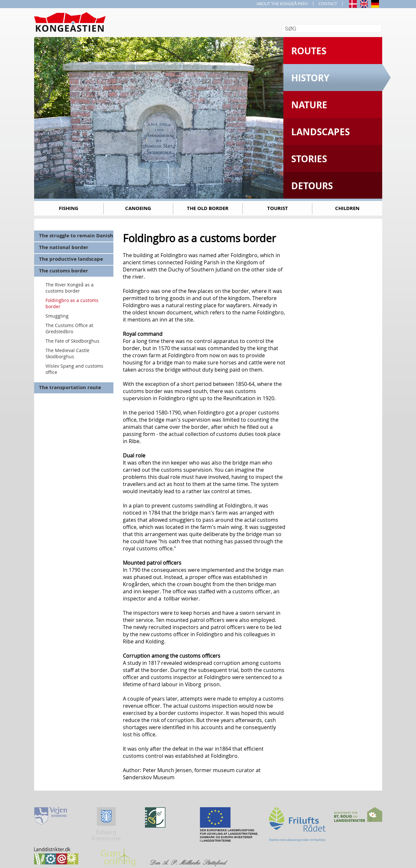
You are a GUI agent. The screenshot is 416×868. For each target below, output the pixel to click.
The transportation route (70, 387)
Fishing (69, 208)
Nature (309, 105)
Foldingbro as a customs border (72, 303)
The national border (64, 247)
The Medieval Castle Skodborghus (67, 353)
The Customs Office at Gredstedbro (69, 328)
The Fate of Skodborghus (72, 341)
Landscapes (320, 132)
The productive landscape (71, 259)
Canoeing (138, 208)
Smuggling (57, 316)
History (310, 78)
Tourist (278, 208)
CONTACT (328, 4)
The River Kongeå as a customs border (70, 288)
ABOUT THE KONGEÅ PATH (282, 4)
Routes (309, 51)
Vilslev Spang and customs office (74, 369)
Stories (309, 159)
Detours (312, 186)
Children (347, 208)
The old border (208, 208)
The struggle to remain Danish (76, 236)
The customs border (64, 271)
